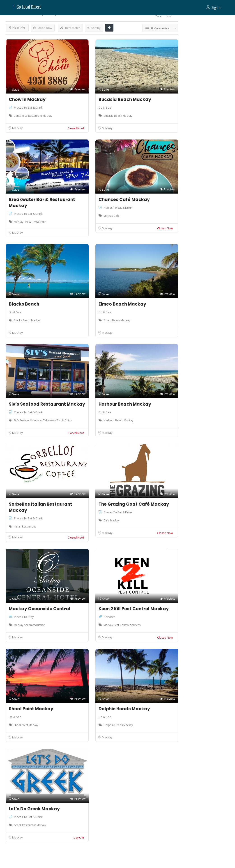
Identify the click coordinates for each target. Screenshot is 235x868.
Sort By (94, 28)
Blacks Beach (24, 304)
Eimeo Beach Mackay (122, 304)
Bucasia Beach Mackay (125, 99)
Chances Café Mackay (124, 200)
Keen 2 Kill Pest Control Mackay (134, 609)
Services (110, 617)
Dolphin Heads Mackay (124, 709)
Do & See (105, 107)
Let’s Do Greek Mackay (34, 809)
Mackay (17, 128)
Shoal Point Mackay (31, 709)
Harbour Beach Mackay (125, 404)
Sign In (216, 8)
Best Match (70, 28)
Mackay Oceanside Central (40, 609)
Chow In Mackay (27, 99)
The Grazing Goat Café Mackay (134, 504)
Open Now (43, 28)
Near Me (17, 27)
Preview (78, 89)
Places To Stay (24, 617)
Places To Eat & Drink (28, 107)
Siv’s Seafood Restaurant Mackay (47, 404)
